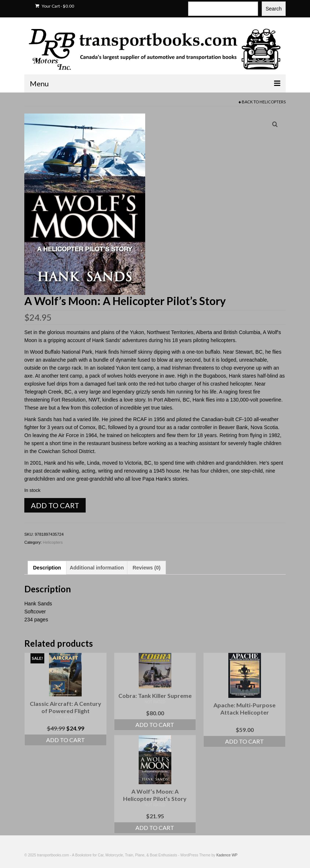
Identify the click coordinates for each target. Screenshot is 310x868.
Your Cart (55, 6)
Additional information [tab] (97, 568)
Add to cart (55, 505)
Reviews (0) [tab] (146, 568)
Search (274, 9)
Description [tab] (47, 568)
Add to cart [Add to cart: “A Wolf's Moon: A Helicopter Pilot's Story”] (155, 828)
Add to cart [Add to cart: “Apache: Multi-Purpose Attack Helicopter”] (244, 741)
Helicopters (273, 102)
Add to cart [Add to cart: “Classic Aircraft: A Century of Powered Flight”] (66, 740)
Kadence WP (227, 855)
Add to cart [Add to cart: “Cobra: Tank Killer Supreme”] (155, 725)
